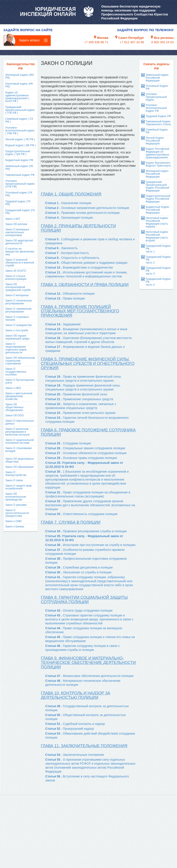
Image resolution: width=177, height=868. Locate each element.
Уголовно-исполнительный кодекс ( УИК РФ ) (20, 131)
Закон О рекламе (16, 505)
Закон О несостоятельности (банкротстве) (17, 513)
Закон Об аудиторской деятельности (19, 242)
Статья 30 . (87, 479)
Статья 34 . (86, 531)
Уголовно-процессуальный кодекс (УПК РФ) (20, 184)
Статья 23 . (80, 413)
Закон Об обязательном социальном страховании (20, 361)
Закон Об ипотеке (16, 224)
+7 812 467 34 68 (132, 42)
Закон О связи (14, 480)
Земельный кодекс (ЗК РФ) (19, 168)
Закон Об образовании (19, 467)
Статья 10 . (79, 267)
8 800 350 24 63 (163, 42)
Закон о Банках (15, 527)
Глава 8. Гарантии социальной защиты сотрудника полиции (84, 600)
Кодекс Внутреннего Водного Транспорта (158, 164)
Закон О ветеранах (17, 295)
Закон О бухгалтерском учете (20, 381)
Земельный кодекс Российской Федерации (157, 78)
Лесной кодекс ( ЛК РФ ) (20, 139)
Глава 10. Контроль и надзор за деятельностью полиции (76, 695)
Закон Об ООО (14, 415)
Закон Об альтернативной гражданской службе (18, 287)
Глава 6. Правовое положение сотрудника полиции (88, 432)
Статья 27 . (86, 453)
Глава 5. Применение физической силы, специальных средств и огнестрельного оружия (88, 364)
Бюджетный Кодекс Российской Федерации (157, 210)
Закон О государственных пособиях (16, 372)
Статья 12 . (70, 294)
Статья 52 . (70, 729)
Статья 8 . (72, 258)
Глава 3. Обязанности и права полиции (85, 285)
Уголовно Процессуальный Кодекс (156, 97)
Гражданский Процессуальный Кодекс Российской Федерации (157, 186)
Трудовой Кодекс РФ (158, 116)
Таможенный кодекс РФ (20, 175)
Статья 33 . (81, 514)
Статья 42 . (79, 610)
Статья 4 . (69, 218)
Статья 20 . (76, 394)
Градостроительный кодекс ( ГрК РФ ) (18, 153)
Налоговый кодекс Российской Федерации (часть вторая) (157, 236)
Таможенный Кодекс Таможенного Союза (158, 123)
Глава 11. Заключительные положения (84, 746)
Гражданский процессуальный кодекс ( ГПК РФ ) (20, 110)
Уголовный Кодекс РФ (157, 87)
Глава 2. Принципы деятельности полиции (78, 228)
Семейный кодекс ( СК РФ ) (19, 120)
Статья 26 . (85, 448)
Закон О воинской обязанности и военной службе (20, 263)
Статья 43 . (89, 619)
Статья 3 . (83, 213)
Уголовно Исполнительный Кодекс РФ (156, 108)
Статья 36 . (90, 545)
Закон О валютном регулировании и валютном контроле (17, 432)
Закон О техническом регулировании (18, 302)
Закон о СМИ (13, 521)
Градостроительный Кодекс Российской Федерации (158, 199)
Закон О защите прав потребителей (18, 487)
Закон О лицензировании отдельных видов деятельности (16, 348)
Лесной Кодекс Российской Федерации (155, 141)
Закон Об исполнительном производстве (15, 497)
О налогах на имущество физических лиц (20, 252)
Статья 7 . (67, 253)
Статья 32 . (90, 505)
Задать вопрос (30, 40)
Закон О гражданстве (18, 325)
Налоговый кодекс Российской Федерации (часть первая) (157, 222)
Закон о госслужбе (17, 330)
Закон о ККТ (13, 219)
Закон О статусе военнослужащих (16, 278)
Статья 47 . (89, 676)
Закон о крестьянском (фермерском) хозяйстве (19, 396)
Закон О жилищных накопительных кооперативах (17, 232)
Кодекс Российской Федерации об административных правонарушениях (157, 153)
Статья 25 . (68, 443)
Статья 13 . (65, 298)
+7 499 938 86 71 (96, 42)
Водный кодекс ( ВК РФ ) (20, 145)
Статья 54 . (75, 755)
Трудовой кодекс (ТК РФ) (18, 203)
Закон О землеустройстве (16, 474)
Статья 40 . (78, 572)
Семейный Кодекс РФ (157, 131)
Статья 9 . (86, 263)
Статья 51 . (75, 724)
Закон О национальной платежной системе (20, 441)
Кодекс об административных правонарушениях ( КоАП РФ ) (17, 97)
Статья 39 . (79, 567)
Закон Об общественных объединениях (14, 407)
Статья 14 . (63, 324)
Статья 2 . (87, 208)
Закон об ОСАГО (16, 271)
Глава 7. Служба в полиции (71, 522)
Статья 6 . (62, 248)
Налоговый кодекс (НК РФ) (19, 85)
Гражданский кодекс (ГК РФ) (20, 212)
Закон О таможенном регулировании (18, 310)
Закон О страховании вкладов (18, 450)
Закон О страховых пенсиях (17, 318)
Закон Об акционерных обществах (20, 460)
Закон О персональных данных (20, 422)
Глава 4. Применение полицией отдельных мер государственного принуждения (80, 311)
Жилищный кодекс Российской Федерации (157, 174)
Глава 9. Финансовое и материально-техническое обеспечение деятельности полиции (88, 663)
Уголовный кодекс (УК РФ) (19, 194)
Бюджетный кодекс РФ (19, 160)
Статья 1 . (68, 203)
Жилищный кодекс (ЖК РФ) (20, 76)
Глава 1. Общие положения (71, 194)
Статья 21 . (79, 399)
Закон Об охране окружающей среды (17, 337)
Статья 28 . (81, 458)
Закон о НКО (13, 388)
